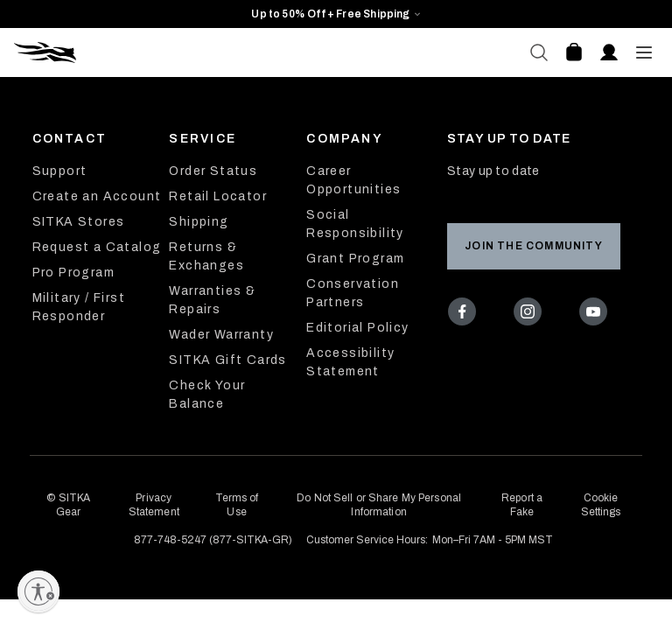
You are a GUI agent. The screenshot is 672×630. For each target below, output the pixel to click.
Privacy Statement (154, 505)
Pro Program (73, 273)
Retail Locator (218, 196)
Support (60, 171)
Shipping (199, 222)
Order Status (213, 171)
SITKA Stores (79, 222)
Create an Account (97, 196)
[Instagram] (532, 315)
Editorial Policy (357, 328)
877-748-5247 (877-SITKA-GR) (213, 540)
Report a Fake (522, 505)
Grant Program (355, 259)
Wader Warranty (221, 335)
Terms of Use (237, 505)
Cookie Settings (601, 505)
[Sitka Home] (175, 52)
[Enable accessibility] (38, 591)
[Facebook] (466, 315)
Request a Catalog (97, 247)
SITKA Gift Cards (227, 360)
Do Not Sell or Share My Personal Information (379, 505)
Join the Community (534, 246)
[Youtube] (596, 315)
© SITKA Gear (68, 505)
